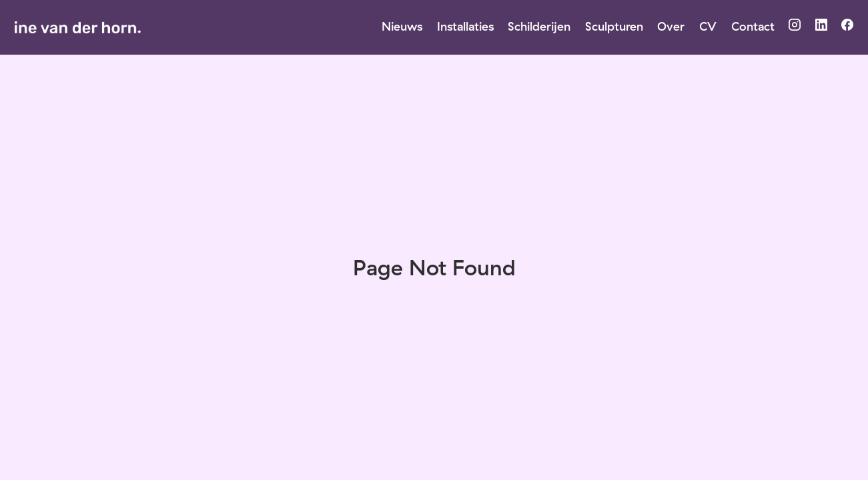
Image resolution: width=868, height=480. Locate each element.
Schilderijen (539, 26)
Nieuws (402, 26)
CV (708, 26)
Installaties (465, 26)
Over (671, 26)
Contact (753, 26)
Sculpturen (614, 26)
